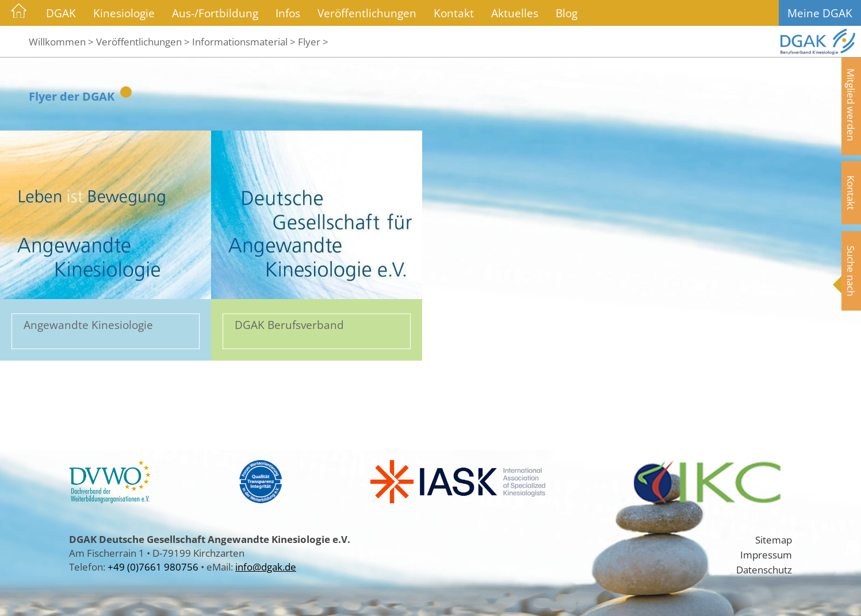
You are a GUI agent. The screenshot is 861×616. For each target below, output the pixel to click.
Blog (567, 13)
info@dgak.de (266, 567)
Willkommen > (61, 41)
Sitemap (774, 540)
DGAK (61, 13)
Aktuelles (515, 13)
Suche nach (851, 271)
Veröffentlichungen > (143, 41)
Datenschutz (764, 569)
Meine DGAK (820, 13)
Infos (288, 13)
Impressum (766, 554)
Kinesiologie (124, 13)
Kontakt (454, 13)
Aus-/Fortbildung (215, 13)
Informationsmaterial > (244, 41)
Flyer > (313, 41)
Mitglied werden (851, 105)
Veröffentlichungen (367, 13)
